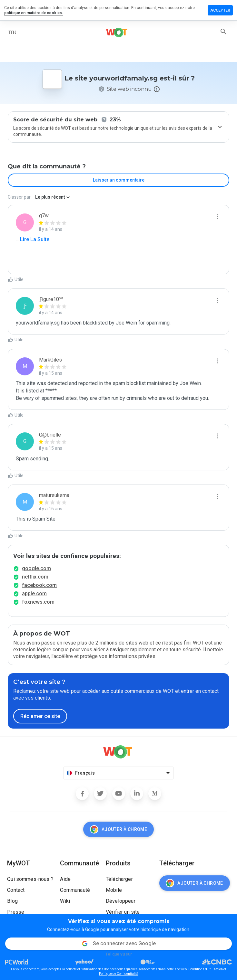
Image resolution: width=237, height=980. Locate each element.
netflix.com (35, 577)
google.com (36, 568)
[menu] (12, 32)
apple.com (34, 594)
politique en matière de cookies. (34, 13)
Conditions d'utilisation (206, 969)
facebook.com (39, 585)
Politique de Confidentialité (119, 974)
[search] (223, 32)
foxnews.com (38, 602)
